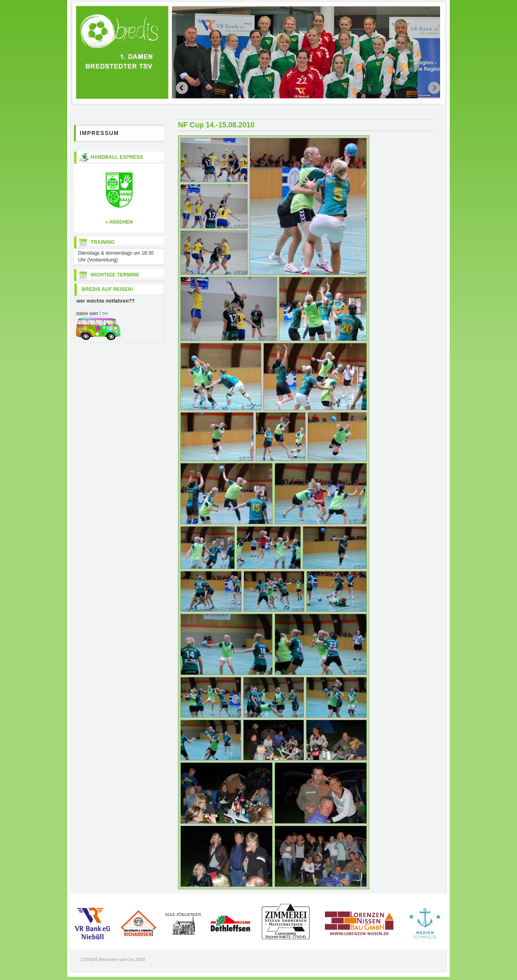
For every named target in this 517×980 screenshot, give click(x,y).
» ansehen (119, 222)
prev (434, 88)
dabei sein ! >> (92, 314)
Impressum (99, 133)
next (182, 88)
